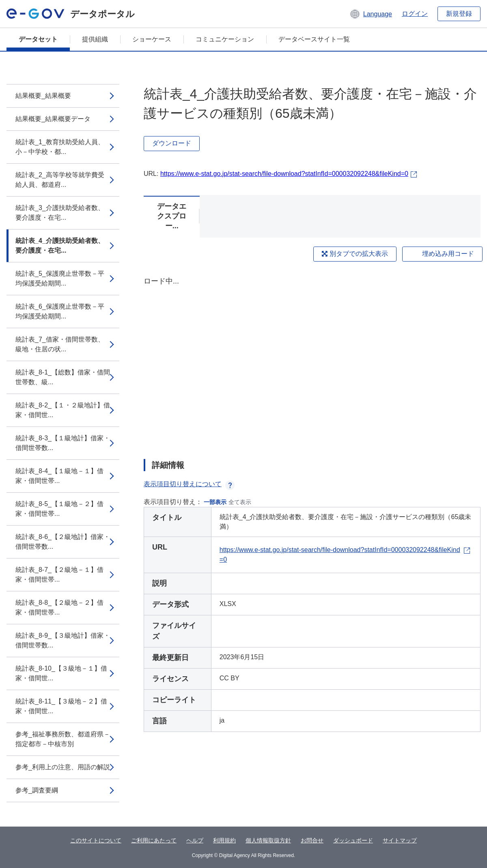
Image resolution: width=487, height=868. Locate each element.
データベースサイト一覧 (314, 39)
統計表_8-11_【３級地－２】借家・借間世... (61, 706)
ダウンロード (172, 143)
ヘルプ (195, 840)
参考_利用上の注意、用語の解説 (63, 767)
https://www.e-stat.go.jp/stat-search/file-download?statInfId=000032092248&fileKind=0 (284, 174)
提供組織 (95, 39)
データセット (38, 39)
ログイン (415, 14)
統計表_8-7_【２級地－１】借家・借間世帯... (59, 575)
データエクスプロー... (172, 216)
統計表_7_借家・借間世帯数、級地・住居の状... (60, 344)
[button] (371, 14)
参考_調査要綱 (37, 790)
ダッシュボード (353, 840)
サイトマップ (400, 840)
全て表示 (240, 502)
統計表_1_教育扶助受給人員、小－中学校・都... (60, 147)
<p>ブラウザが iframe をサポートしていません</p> (312, 361)
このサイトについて (96, 840)
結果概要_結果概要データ (53, 119)
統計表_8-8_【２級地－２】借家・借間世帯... (59, 607)
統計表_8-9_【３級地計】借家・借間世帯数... (63, 640)
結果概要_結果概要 (43, 96)
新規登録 (459, 14)
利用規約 (224, 840)
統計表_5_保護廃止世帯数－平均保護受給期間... (60, 278)
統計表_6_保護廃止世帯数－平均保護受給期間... (60, 311)
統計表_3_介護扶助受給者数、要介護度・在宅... (60, 213)
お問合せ (312, 840)
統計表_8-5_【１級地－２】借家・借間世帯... (59, 509)
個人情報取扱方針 (268, 840)
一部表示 (215, 502)
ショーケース (152, 39)
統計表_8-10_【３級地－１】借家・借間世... (61, 673)
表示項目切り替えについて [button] (189, 484)
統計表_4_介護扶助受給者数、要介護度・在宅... (60, 246)
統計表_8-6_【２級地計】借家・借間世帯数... (63, 542)
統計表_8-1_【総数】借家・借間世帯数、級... (63, 377)
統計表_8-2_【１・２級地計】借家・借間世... (63, 410)
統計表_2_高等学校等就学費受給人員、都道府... (60, 180)
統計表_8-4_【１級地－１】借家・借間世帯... (59, 476)
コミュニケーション (225, 39)
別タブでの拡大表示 (355, 254)
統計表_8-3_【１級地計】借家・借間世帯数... (63, 443)
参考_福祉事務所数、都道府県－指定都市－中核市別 (63, 739)
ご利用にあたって (154, 840)
